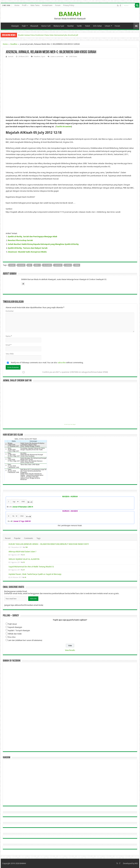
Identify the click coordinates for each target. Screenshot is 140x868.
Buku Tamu (35, 5)
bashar (21, 265)
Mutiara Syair (59, 26)
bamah (11, 57)
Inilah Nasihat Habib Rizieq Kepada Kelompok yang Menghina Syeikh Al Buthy (43, 244)
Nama (9, 336)
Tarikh (79, 26)
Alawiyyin (15, 26)
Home (17, 5)
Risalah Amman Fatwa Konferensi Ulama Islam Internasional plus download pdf (48, 35)
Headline (14, 44)
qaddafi (58, 265)
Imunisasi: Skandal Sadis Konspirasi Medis (27, 252)
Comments (29, 538)
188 (26, 547)
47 (24, 570)
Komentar (10, 311)
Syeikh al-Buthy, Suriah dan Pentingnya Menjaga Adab (33, 237)
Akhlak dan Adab (15, 634)
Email (9, 345)
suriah (68, 265)
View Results (70, 650)
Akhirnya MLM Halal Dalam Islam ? (22, 552)
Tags (38, 538)
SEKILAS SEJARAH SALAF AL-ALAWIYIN (24, 559)
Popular (17, 538)
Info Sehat (97, 26)
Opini (43, 57)
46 (25, 577)
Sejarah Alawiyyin (15, 627)
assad (12, 265)
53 (24, 555)
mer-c (37, 265)
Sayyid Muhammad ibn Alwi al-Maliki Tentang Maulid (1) (31, 567)
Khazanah (34, 26)
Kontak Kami (47, 5)
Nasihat (70, 26)
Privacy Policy (69, 5)
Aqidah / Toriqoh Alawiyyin (19, 630)
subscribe (62, 363)
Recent (8, 538)
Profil (24, 5)
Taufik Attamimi (64, 127)
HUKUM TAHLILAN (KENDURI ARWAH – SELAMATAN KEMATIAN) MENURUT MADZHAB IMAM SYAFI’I (49, 544)
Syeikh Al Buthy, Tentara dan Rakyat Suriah (28, 248)
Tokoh (87, 26)
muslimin (47, 265)
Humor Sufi (46, 26)
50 (24, 562)
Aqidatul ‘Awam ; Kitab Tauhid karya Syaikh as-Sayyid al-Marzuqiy (35, 574)
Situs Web (10, 354)
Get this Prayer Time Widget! (70, 424)
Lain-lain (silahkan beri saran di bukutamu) (25, 640)
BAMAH (70, 14)
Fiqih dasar (12, 624)
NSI (136, 863)
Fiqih (24, 26)
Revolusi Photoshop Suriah (20, 240)
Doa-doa (12, 637)
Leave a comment (57, 57)
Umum (107, 26)
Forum (58, 5)
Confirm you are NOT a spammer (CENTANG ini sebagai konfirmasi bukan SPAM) (57, 372)
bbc (30, 265)
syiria (77, 265)
